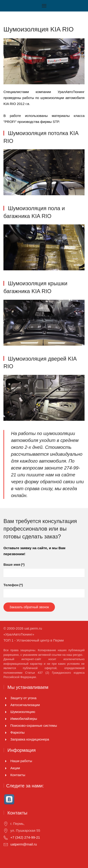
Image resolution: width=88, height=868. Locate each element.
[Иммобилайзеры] (6, 719)
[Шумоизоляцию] (6, 712)
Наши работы (21, 761)
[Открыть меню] (44, 6)
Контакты (18, 775)
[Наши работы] (6, 761)
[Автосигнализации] (6, 705)
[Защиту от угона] (6, 698)
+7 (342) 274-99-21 (25, 837)
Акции (15, 768)
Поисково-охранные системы (34, 725)
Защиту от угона (23, 698)
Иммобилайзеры (24, 719)
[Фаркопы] (6, 732)
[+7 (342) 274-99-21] (6, 837)
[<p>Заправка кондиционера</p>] (6, 739)
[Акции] (6, 768)
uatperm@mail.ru (24, 844)
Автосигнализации (25, 705)
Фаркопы (17, 732)
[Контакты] (6, 775)
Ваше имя (14, 564)
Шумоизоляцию (23, 712)
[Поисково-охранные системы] (6, 725)
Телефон (13, 585)
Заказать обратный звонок (29, 607)
